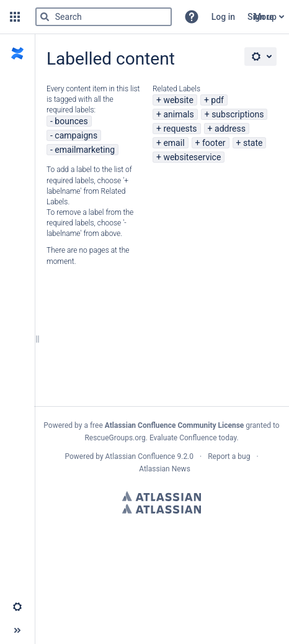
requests (180, 129)
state (253, 143)
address (230, 129)
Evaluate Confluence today (193, 438)
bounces (71, 121)
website (178, 100)
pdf (217, 100)
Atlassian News (165, 469)
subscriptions (238, 114)
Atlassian (162, 496)
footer (214, 143)
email (174, 143)
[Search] (45, 17)
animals (178, 114)
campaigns (76, 135)
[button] (15, 17)
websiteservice (192, 157)
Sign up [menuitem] (262, 17)
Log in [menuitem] (223, 17)
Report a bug (229, 456)
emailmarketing (85, 150)
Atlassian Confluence (140, 456)
